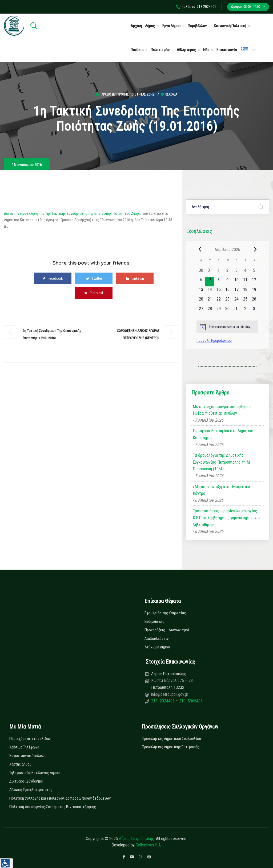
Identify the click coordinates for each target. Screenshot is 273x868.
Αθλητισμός (186, 50)
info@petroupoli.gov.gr (170, 694)
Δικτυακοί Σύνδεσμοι (26, 781)
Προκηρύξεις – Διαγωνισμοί (167, 630)
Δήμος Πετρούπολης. (137, 839)
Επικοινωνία (227, 50)
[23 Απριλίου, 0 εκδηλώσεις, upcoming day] (228, 301)
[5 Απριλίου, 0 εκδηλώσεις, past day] (254, 272)
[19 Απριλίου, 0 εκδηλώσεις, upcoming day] (254, 291)
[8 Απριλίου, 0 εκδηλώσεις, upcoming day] (219, 282)
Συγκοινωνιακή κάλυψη (28, 756)
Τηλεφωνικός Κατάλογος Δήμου (35, 773)
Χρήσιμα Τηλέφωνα (24, 747)
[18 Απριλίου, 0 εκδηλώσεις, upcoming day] (245, 291)
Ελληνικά (244, 50)
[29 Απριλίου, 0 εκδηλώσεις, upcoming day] (219, 310)
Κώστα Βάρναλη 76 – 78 (172, 680)
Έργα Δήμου (171, 26)
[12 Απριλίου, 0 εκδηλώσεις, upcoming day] (254, 282)
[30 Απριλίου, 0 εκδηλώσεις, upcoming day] (228, 310)
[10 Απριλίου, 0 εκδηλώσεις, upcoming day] (236, 282)
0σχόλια (169, 94)
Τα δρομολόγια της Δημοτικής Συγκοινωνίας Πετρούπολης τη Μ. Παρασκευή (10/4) (222, 462)
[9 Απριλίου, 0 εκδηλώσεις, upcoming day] (228, 282)
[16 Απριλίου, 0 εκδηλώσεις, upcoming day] (228, 291)
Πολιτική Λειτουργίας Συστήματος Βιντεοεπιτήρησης (53, 807)
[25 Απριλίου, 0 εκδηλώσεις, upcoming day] (245, 301)
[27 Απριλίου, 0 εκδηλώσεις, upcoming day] (201, 310)
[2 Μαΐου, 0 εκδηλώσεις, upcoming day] (245, 310)
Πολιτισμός (160, 50)
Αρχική (136, 26)
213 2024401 (163, 701)
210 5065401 (190, 701)
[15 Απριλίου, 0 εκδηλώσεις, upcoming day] (219, 291)
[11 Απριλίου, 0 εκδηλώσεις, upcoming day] (245, 282)
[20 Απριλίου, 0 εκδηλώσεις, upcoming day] (201, 301)
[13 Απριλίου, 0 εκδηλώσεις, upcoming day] (201, 291)
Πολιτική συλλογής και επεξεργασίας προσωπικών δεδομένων (60, 798)
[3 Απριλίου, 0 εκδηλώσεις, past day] (236, 272)
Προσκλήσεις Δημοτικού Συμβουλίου (171, 739)
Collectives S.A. (149, 845)
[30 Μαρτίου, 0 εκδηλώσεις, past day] (201, 272)
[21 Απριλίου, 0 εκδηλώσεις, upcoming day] (210, 301)
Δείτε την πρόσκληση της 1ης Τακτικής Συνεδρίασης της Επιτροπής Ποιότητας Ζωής (72, 213)
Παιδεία (137, 50)
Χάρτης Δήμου (20, 764)
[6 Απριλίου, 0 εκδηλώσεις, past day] (201, 282)
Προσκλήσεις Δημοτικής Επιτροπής (170, 747)
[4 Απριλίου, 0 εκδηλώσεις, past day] (245, 272)
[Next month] (255, 249)
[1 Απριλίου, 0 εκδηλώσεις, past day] (219, 272)
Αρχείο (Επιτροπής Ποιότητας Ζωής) (129, 94)
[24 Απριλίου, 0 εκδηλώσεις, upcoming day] (236, 301)
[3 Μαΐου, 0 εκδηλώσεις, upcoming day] (254, 310)
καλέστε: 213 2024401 (196, 7)
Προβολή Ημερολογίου (214, 340)
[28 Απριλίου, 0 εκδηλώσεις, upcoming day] (210, 310)
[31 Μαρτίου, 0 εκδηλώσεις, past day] (210, 272)
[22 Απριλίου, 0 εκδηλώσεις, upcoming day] (219, 301)
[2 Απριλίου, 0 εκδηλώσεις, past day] (228, 272)
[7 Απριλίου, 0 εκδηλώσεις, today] (210, 282)
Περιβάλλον (197, 26)
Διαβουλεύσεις (157, 639)
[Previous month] (200, 249)
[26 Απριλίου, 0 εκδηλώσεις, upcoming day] (254, 301)
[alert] (227, 327)
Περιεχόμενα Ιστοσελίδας (30, 739)
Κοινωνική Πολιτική (230, 26)
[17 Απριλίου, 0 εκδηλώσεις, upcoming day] (236, 291)
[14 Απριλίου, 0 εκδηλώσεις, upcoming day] (210, 291)
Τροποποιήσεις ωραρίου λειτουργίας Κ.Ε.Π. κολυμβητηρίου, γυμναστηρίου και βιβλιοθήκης (226, 518)
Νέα (206, 50)
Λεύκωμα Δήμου (157, 647)
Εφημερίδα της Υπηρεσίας (165, 613)
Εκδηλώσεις (154, 622)
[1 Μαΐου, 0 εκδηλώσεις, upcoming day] (236, 310)
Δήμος (150, 26)
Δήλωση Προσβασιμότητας (31, 790)
